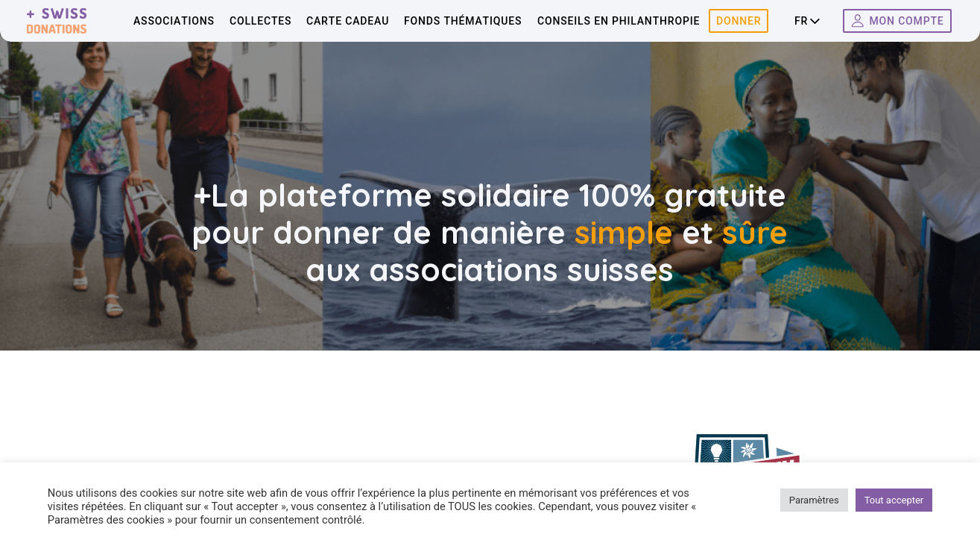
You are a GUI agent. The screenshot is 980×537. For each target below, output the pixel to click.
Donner (739, 21)
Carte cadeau (348, 21)
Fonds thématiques (463, 21)
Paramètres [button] (814, 500)
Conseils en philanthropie (619, 21)
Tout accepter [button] (894, 500)
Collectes (260, 21)
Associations (174, 21)
